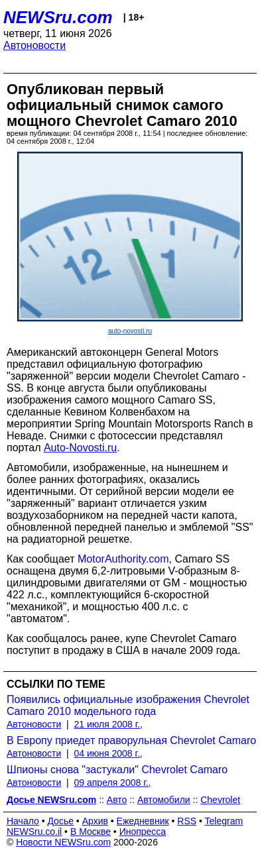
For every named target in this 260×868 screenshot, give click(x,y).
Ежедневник (143, 821)
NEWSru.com (58, 17)
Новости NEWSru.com (63, 842)
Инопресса (143, 832)
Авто (117, 800)
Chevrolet (220, 800)
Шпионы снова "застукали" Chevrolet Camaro (117, 770)
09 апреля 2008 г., (113, 783)
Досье (60, 821)
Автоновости (34, 45)
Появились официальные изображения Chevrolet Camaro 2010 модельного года (128, 705)
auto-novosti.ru (130, 331)
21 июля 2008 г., (108, 724)
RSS (187, 821)
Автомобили (164, 800)
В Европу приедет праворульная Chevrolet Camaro (131, 740)
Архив (95, 821)
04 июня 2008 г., (108, 753)
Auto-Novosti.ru (80, 448)
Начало (23, 821)
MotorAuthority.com (123, 559)
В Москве (91, 832)
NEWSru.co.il (34, 832)
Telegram (224, 821)
